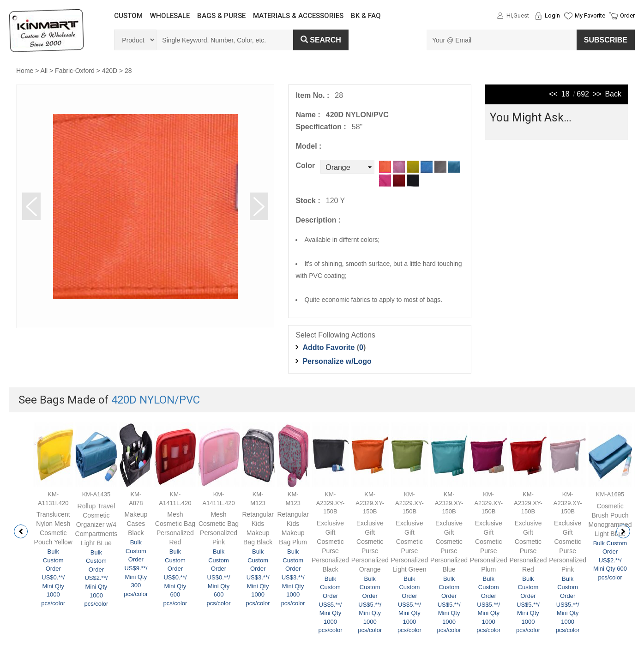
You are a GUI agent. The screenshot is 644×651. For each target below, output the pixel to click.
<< (553, 94)
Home (25, 71)
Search (321, 40)
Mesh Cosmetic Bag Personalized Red (175, 528)
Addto (328, 347)
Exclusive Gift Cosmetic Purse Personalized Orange (370, 546)
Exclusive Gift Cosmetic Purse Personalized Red (528, 546)
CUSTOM (128, 16)
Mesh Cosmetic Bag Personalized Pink (219, 528)
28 (128, 71)
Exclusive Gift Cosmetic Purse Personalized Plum (489, 546)
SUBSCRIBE (606, 40)
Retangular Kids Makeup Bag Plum (293, 528)
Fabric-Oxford (75, 71)
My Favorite (590, 15)
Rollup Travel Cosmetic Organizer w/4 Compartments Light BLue (96, 524)
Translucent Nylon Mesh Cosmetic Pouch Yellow (53, 528)
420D (110, 71)
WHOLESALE (170, 16)
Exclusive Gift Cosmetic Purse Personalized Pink (568, 546)
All (44, 71)
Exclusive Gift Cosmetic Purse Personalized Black (330, 546)
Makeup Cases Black (136, 524)
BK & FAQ (366, 16)
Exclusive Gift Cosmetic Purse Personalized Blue (449, 546)
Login (552, 15)
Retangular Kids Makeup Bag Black (258, 528)
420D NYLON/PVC (156, 400)
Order (627, 15)
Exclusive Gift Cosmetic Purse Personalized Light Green (409, 546)
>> (597, 94)
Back (613, 94)
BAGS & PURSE (221, 16)
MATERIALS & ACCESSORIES (298, 16)
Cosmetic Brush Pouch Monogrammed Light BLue (610, 520)
